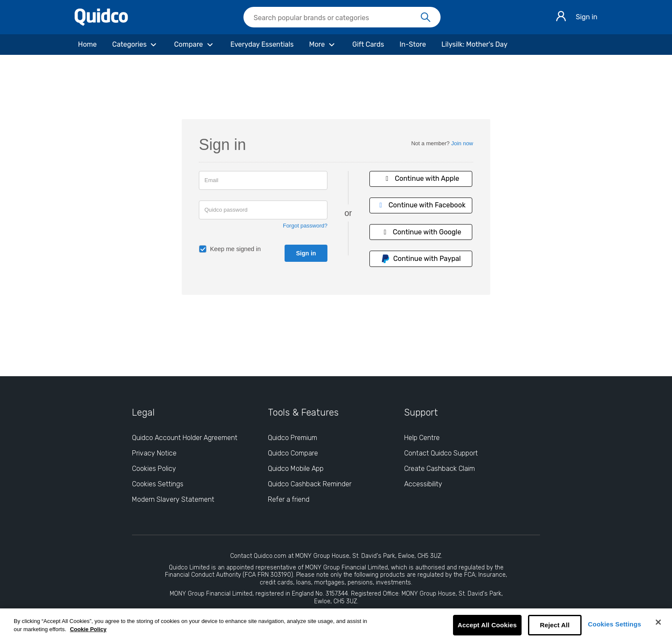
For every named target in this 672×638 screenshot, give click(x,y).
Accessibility (423, 484)
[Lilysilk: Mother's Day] (474, 45)
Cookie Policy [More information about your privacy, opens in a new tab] (88, 629)
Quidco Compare (293, 453)
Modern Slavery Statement (173, 499)
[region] (336, 623)
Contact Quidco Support (441, 453)
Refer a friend (289, 499)
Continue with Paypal (421, 259)
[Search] (426, 18)
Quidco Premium (292, 438)
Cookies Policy (154, 469)
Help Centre (422, 438)
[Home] (87, 45)
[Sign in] (561, 17)
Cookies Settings (615, 624)
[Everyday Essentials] (262, 45)
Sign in (586, 17)
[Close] (658, 622)
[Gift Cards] (368, 45)
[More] (323, 45)
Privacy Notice (154, 453)
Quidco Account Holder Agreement (185, 438)
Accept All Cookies (487, 625)
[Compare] (194, 45)
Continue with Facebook (421, 205)
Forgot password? (305, 226)
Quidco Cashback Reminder (310, 484)
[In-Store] (413, 45)
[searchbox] (342, 17)
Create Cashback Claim (439, 469)
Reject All (555, 625)
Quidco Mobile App (296, 469)
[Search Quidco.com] (337, 18)
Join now (462, 143)
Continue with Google (421, 232)
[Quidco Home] (101, 23)
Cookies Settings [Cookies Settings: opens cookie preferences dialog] (158, 484)
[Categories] (135, 45)
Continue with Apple (421, 178)
